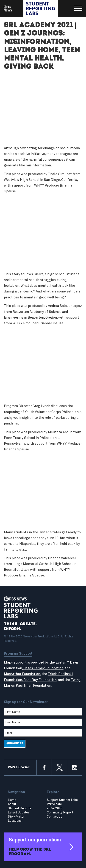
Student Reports (20, 808)
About (12, 804)
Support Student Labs (62, 800)
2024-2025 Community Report (60, 810)
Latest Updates (19, 813)
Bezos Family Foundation (43, 668)
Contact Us (54, 817)
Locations (15, 821)
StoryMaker (16, 817)
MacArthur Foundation (22, 674)
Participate (54, 804)
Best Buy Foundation (40, 680)
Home (12, 800)
